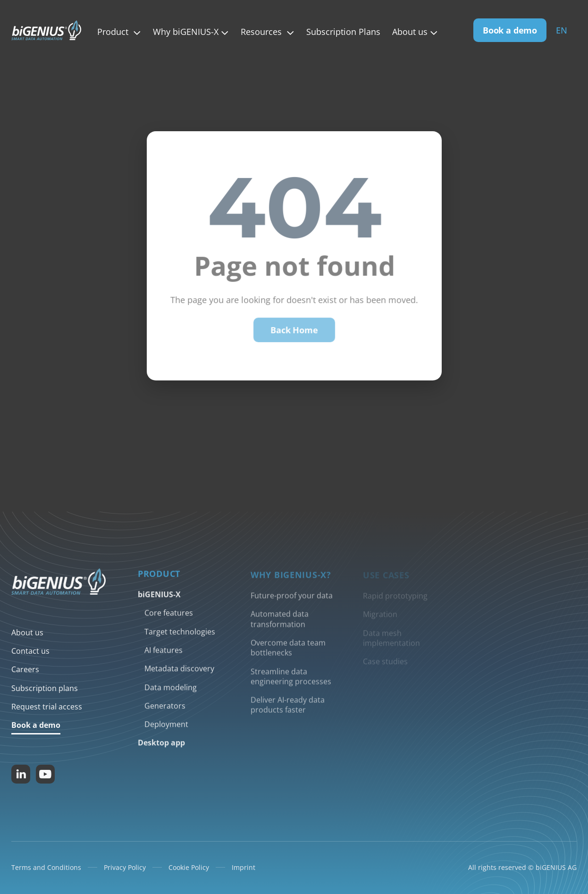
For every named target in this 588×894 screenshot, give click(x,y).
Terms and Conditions (46, 867)
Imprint (244, 867)
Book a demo (510, 30)
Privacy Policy (125, 867)
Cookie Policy (189, 867)
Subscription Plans (343, 32)
